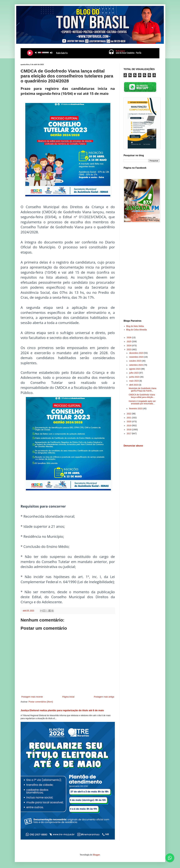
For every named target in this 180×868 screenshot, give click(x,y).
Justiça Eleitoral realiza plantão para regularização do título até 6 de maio (62, 710)
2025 (129, 341)
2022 (129, 414)
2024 (129, 346)
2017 (129, 433)
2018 (129, 430)
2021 (129, 418)
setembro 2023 (136, 365)
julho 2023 (134, 373)
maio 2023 (134, 381)
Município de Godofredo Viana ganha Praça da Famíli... (143, 390)
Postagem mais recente (32, 697)
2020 (129, 422)
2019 (129, 425)
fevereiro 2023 (136, 409)
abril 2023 (134, 385)
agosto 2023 (135, 369)
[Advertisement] (142, 271)
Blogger (96, 855)
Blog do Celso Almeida (137, 330)
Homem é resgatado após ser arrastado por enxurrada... (142, 402)
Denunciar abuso (133, 446)
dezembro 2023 (137, 353)
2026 (129, 338)
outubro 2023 (135, 361)
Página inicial (68, 697)
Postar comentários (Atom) (41, 702)
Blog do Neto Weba (135, 326)
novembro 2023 (137, 357)
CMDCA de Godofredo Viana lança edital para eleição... (142, 396)
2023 (129, 349)
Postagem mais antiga (104, 697)
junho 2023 (134, 377)
